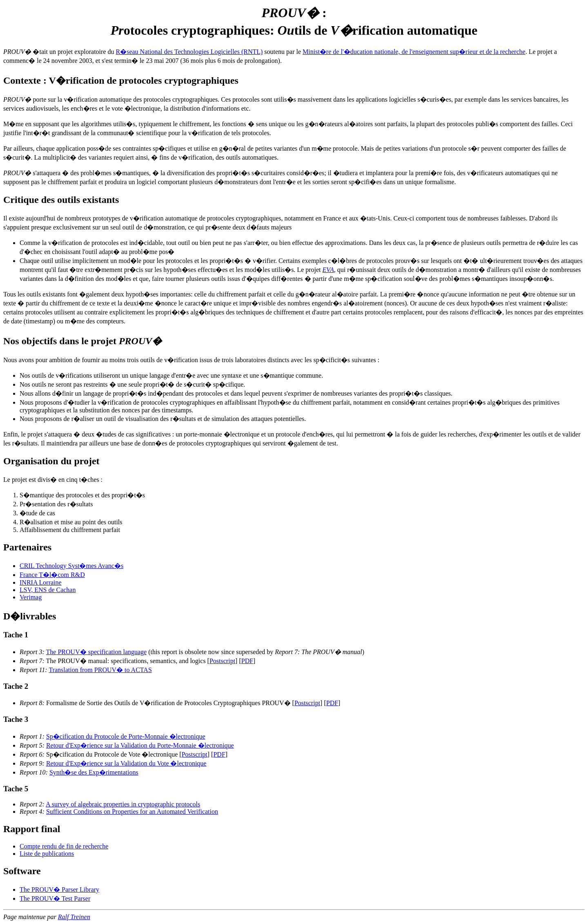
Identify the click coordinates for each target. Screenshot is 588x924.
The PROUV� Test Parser (55, 898)
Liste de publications (47, 854)
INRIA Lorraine (41, 582)
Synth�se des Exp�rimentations (94, 772)
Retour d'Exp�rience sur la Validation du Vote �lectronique (126, 763)
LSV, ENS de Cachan (48, 590)
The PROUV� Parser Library (59, 889)
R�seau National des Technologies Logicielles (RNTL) (189, 52)
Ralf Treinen (74, 917)
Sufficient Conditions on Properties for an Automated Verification (132, 812)
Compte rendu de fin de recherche (64, 846)
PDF (247, 661)
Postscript (222, 661)
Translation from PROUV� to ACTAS (100, 670)
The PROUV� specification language (97, 652)
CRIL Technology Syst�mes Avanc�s (71, 566)
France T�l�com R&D (52, 575)
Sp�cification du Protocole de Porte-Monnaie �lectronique (126, 736)
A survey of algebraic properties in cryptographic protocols (123, 804)
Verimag (31, 597)
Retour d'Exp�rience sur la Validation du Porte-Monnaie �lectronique (140, 745)
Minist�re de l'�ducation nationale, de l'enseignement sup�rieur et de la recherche (414, 52)
